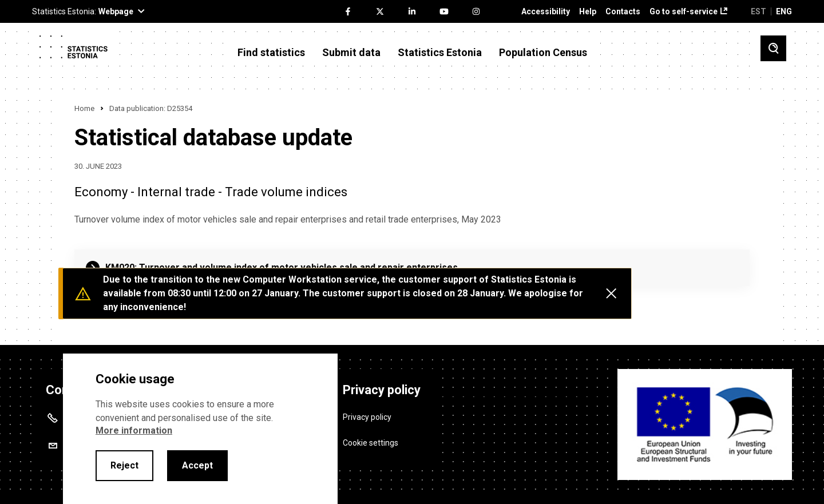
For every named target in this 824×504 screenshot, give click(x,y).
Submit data (351, 53)
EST (758, 11)
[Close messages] (611, 293)
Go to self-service (684, 12)
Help (588, 12)
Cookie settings (371, 441)
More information (134, 430)
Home (84, 108)
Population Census (543, 53)
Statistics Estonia (440, 53)
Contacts (623, 12)
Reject (124, 465)
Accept (197, 465)
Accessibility (546, 12)
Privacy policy (367, 415)
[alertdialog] (200, 429)
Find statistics (271, 53)
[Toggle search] (773, 48)
